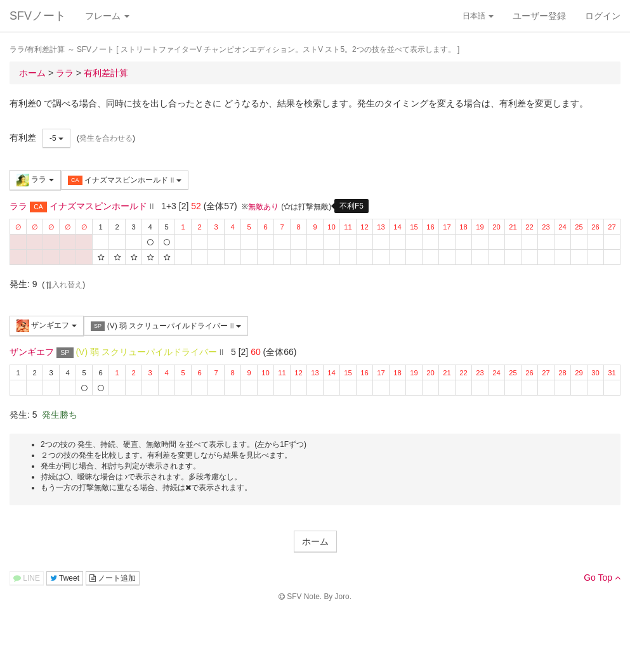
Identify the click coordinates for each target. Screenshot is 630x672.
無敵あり (263, 207)
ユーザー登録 (539, 16)
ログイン (603, 16)
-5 (56, 138)
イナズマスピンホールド (125, 180)
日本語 (478, 16)
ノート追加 (113, 578)
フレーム (107, 16)
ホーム (315, 541)
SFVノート (38, 16)
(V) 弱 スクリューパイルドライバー (166, 326)
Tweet (65, 578)
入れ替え (63, 285)
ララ (35, 180)
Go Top (602, 578)
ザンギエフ (47, 326)
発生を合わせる (106, 138)
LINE (27, 578)
